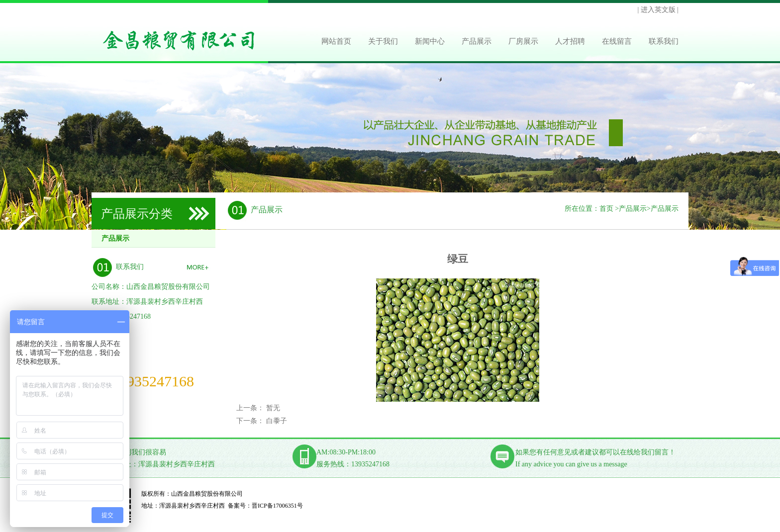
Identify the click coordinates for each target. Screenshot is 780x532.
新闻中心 (430, 41)
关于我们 (383, 41)
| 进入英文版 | (658, 10)
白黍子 (277, 421)
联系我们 (664, 41)
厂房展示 (523, 41)
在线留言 (617, 41)
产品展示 (477, 41)
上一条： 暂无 (258, 408)
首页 (606, 209)
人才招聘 (570, 41)
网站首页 (336, 41)
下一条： (251, 421)
